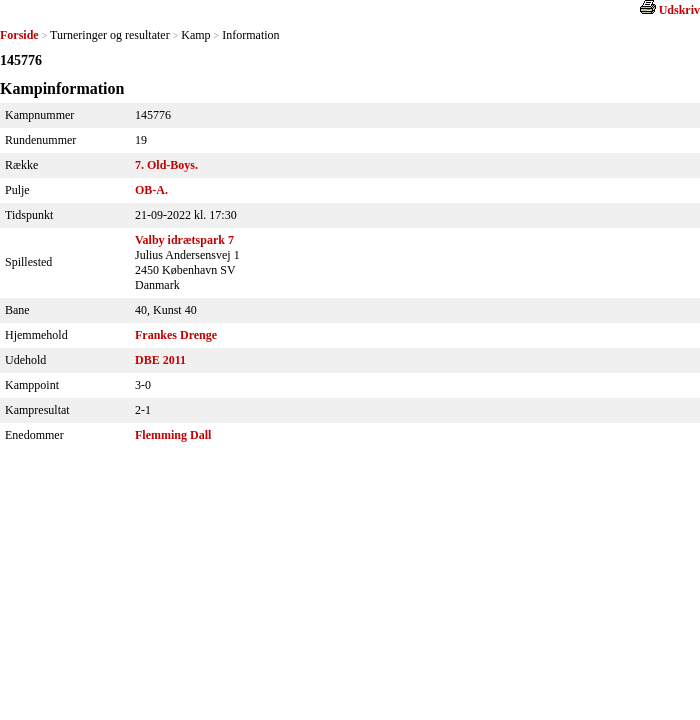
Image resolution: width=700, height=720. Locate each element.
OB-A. (151, 190)
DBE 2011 (160, 360)
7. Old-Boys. (166, 165)
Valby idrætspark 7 (184, 240)
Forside (19, 35)
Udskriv (679, 10)
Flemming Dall (173, 435)
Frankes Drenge (176, 335)
